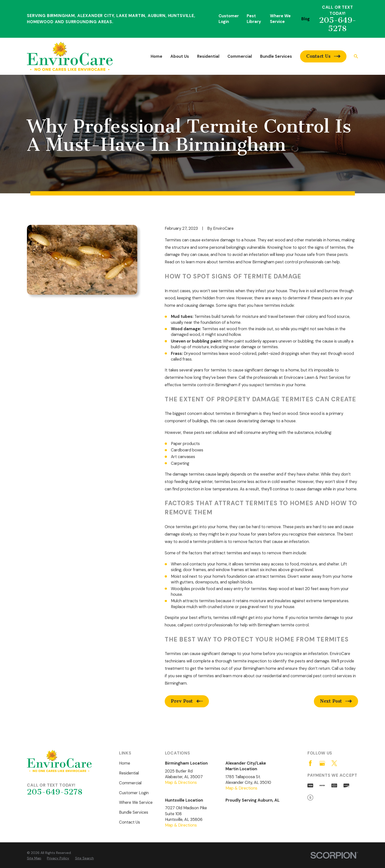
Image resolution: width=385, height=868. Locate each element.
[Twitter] (334, 763)
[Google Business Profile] (322, 763)
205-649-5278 (338, 24)
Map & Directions (181, 782)
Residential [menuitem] (208, 56)
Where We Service (136, 802)
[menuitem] (34, 858)
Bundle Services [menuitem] (276, 56)
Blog (305, 19)
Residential (129, 773)
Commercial (130, 783)
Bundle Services (134, 812)
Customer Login (134, 793)
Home (125, 763)
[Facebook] (310, 763)
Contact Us (130, 822)
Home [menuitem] (156, 56)
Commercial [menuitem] (240, 56)
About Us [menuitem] (180, 56)
